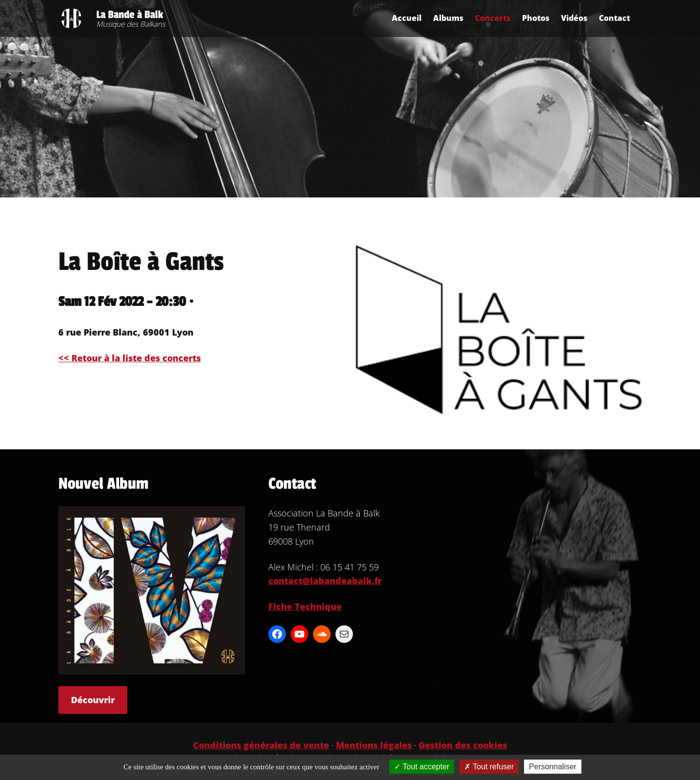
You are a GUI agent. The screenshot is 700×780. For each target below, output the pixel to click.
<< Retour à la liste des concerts (130, 358)
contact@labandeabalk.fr (325, 581)
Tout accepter (422, 767)
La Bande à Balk (130, 15)
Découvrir (93, 700)
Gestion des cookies (463, 745)
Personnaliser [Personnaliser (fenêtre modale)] (553, 767)
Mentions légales (374, 745)
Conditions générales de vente (261, 745)
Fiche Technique (305, 606)
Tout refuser (489, 767)
